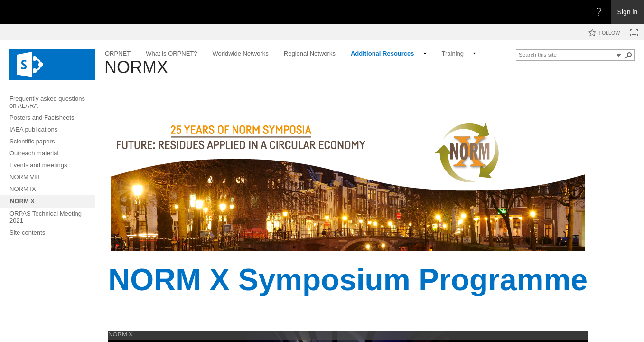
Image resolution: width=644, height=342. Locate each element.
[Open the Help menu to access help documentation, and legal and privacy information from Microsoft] (599, 12)
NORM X (121, 334)
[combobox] (566, 54)
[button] (619, 55)
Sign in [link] (628, 12)
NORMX (136, 67)
